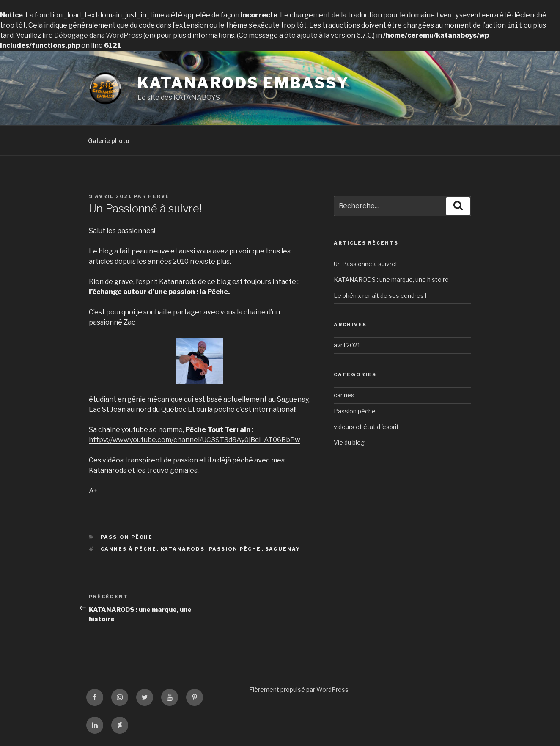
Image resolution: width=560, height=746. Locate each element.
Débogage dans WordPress (98, 35)
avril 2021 (347, 345)
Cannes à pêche (129, 549)
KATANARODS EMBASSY (243, 83)
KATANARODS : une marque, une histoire (391, 279)
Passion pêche (127, 537)
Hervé (159, 196)
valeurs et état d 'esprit (366, 427)
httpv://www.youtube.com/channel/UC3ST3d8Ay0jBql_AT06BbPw (195, 440)
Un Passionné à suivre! (365, 264)
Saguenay (283, 549)
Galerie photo (109, 141)
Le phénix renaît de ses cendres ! (380, 296)
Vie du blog (349, 442)
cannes (344, 395)
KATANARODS (183, 549)
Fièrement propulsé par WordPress (299, 690)
